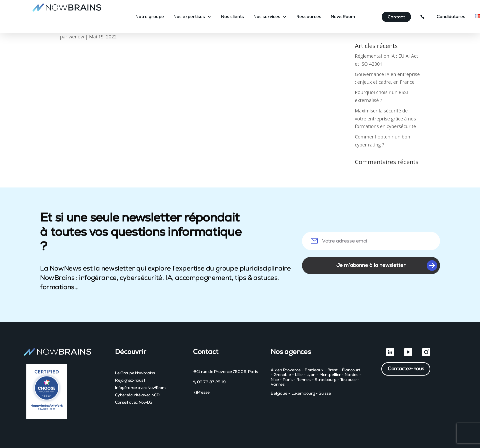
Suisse (325, 393)
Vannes (278, 384)
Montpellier (330, 375)
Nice (275, 380)
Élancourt (351, 370)
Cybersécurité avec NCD (137, 395)
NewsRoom (344, 17)
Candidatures (451, 17)
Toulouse (348, 380)
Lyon (311, 375)
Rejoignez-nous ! (130, 380)
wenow (76, 37)
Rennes (303, 380)
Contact (396, 17)
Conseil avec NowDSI (134, 402)
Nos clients (233, 17)
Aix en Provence (286, 370)
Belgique (279, 393)
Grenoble (282, 375)
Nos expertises (190, 17)
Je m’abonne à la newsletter (387, 266)
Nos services (268, 17)
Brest (332, 370)
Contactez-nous (406, 369)
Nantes (351, 375)
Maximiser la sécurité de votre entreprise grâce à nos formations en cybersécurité (385, 119)
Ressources (310, 17)
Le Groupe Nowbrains (135, 373)
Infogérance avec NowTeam (140, 388)
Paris (287, 380)
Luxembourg (303, 393)
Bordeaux (314, 370)
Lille (299, 375)
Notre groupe (151, 17)
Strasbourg (325, 380)
